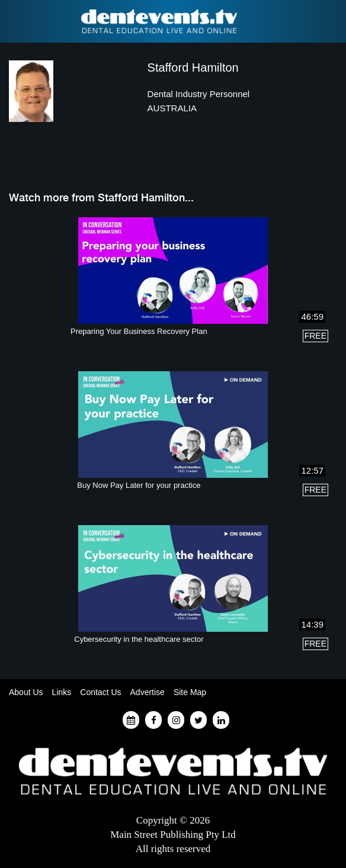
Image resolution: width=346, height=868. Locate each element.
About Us (26, 692)
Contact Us (100, 692)
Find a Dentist (16, 21)
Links (62, 692)
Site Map (190, 692)
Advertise (148, 692)
